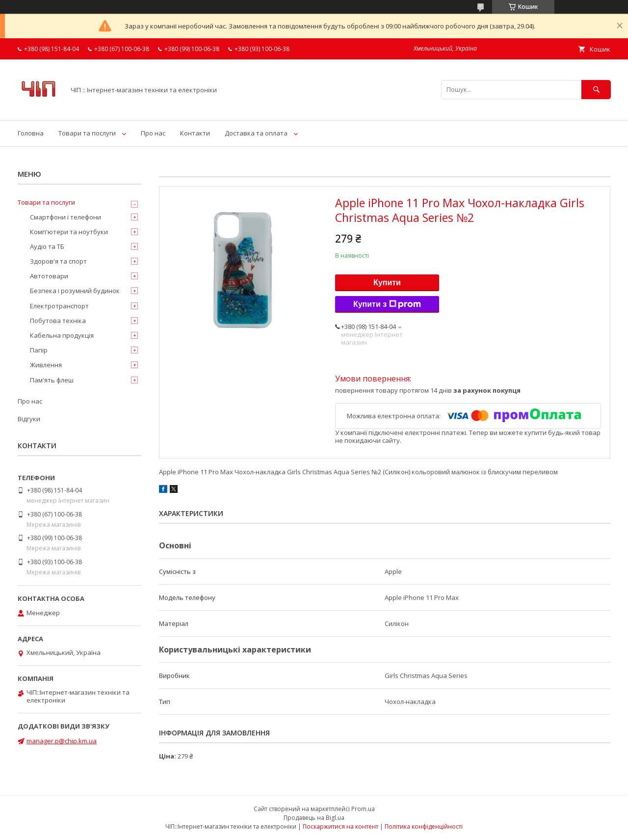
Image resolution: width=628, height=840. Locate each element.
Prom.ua (363, 809)
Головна (31, 133)
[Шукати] (596, 90)
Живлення (46, 365)
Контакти (195, 133)
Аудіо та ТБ (47, 246)
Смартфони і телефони (65, 217)
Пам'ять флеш (52, 380)
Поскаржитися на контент (340, 826)
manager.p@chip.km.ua (62, 741)
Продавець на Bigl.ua (314, 818)
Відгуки (29, 419)
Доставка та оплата (256, 133)
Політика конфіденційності (424, 826)
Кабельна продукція (62, 335)
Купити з (387, 304)
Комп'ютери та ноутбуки (69, 232)
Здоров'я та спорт (58, 261)
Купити (387, 283)
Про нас (153, 133)
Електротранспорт (59, 306)
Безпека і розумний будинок (75, 291)
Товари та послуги (87, 133)
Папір (39, 350)
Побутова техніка (58, 321)
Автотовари (49, 276)
